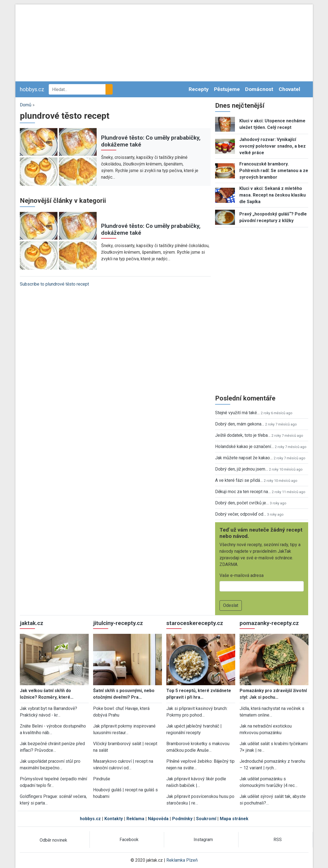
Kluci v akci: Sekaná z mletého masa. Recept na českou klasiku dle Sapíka (273, 195)
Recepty (199, 89)
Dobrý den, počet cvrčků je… (242, 503)
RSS (278, 840)
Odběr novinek (53, 840)
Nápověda (158, 819)
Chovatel (289, 89)
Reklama (135, 819)
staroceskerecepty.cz (195, 623)
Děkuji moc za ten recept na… (243, 492)
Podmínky (182, 819)
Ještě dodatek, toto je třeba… (243, 435)
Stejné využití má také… (237, 413)
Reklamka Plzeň (182, 860)
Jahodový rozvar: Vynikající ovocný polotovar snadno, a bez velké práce (273, 146)
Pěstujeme (227, 89)
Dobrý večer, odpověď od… (241, 514)
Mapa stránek (234, 819)
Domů (26, 105)
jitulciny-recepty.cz (118, 623)
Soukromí (206, 819)
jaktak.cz (32, 623)
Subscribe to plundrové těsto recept (54, 284)
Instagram (203, 840)
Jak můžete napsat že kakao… (244, 458)
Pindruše (102, 779)
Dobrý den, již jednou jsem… (242, 469)
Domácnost (259, 89)
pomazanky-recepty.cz (269, 623)
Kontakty (114, 819)
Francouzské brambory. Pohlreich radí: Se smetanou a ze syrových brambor (274, 171)
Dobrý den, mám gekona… (240, 424)
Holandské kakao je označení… (244, 447)
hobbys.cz (32, 89)
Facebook (129, 840)
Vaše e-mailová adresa (242, 575)
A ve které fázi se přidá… (239, 480)
